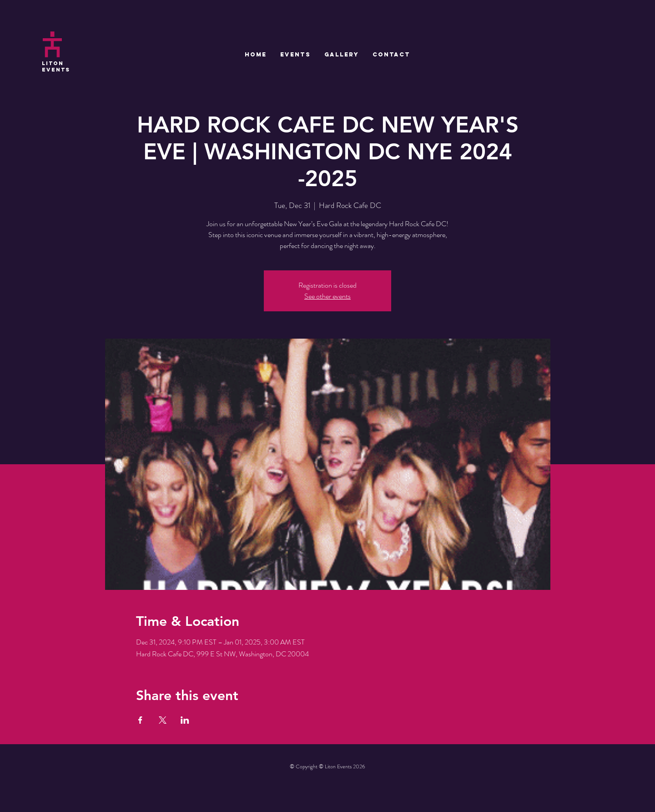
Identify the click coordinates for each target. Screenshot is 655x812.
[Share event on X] (163, 720)
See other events (327, 296)
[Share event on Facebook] (140, 720)
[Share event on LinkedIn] (185, 720)
